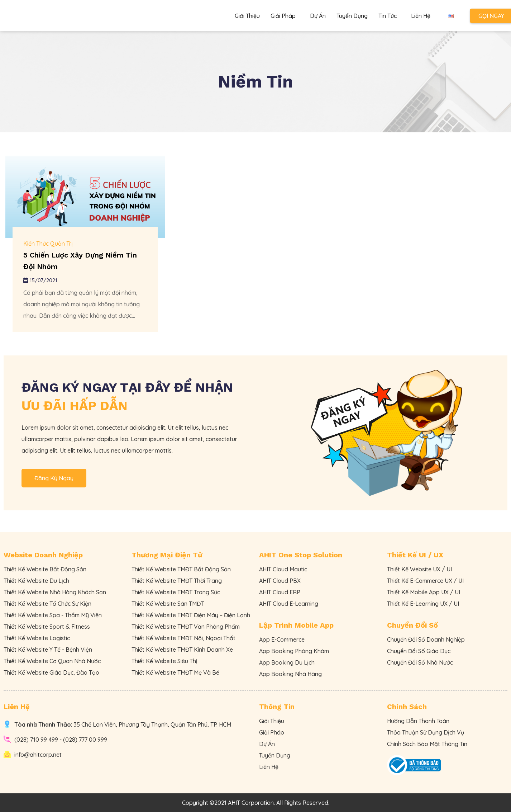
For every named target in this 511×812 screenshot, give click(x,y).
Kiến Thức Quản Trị (48, 244)
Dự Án (318, 16)
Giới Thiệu (247, 16)
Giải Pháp (285, 16)
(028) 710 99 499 (36, 740)
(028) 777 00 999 (85, 740)
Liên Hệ (421, 16)
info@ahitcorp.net (38, 755)
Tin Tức (389, 16)
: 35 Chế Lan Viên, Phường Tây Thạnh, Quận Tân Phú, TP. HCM (123, 724)
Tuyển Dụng (352, 16)
